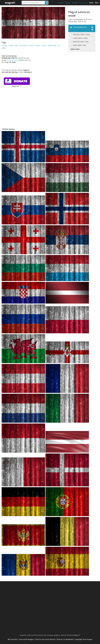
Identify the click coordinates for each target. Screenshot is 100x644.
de (86, 3)
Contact (75, 3)
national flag (52, 45)
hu (80, 3)
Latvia (44, 45)
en (83, 3)
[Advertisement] (17, 111)
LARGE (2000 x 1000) (80, 38)
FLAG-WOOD (24, 45)
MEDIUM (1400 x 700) (81, 42)
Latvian (38, 45)
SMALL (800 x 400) (79, 45)
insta (91, 3)
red (59, 45)
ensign (11, 45)
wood (32, 45)
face (97, 3)
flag (16, 45)
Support (68, 3)
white (4, 48)
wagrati (10, 3)
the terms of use (13, 60)
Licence (61, 3)
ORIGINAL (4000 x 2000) (81, 34)
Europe (5, 45)
